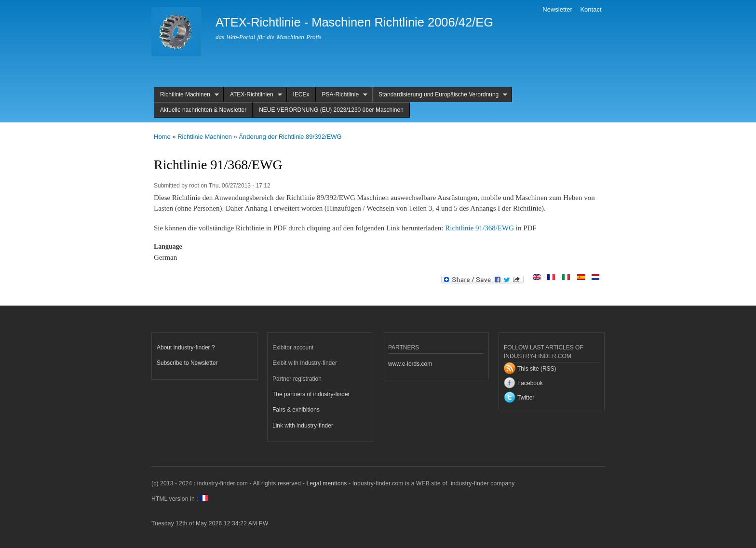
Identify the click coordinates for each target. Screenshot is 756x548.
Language (168, 247)
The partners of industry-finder (311, 394)
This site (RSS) (537, 369)
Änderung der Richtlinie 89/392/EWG (290, 137)
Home (162, 137)
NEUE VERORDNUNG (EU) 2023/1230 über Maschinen (331, 110)
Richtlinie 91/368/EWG (479, 228)
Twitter (526, 398)
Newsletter (557, 9)
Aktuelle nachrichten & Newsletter (203, 110)
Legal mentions (326, 483)
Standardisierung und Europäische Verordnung (440, 95)
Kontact (591, 9)
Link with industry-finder (303, 426)
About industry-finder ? (186, 348)
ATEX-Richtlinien (253, 95)
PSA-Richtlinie (342, 95)
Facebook (530, 383)
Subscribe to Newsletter (187, 363)
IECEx (301, 94)
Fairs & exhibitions (296, 410)
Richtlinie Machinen (186, 95)
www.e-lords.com (410, 364)
